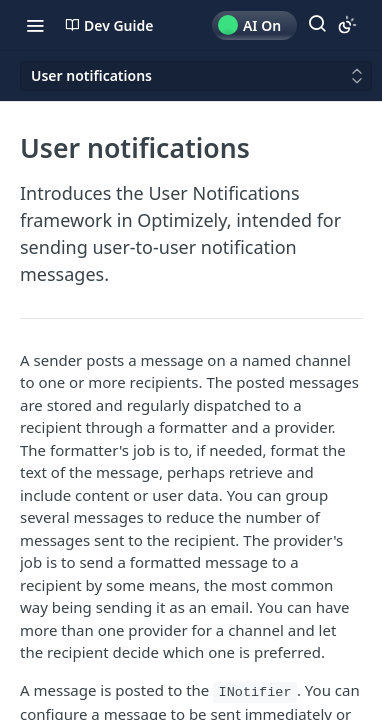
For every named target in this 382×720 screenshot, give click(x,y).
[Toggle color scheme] (347, 25)
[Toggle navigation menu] (35, 25)
